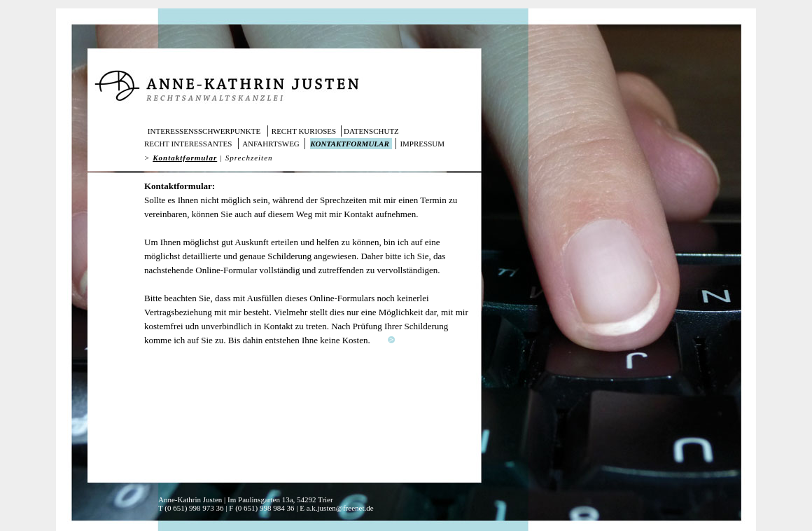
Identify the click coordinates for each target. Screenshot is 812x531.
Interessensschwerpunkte (204, 131)
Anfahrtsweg (271, 144)
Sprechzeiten (249, 158)
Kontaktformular (349, 144)
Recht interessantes (188, 144)
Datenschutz (371, 131)
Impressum (422, 144)
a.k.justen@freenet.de (340, 508)
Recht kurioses (304, 131)
